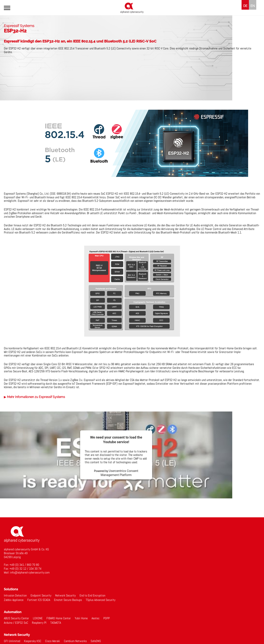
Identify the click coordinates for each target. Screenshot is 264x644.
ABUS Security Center (16, 618)
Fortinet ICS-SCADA (39, 600)
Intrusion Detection (15, 595)
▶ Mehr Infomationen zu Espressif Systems (34, 397)
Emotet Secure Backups (68, 600)
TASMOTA (56, 623)
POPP (107, 618)
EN (253, 6)
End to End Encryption (92, 595)
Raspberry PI (39, 623)
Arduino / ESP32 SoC (16, 623)
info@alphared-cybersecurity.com (30, 572)
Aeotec (96, 618)
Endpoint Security (41, 595)
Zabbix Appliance (14, 600)
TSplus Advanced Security (101, 600)
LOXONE (38, 618)
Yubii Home (81, 618)
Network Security (65, 595)
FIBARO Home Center (59, 618)
